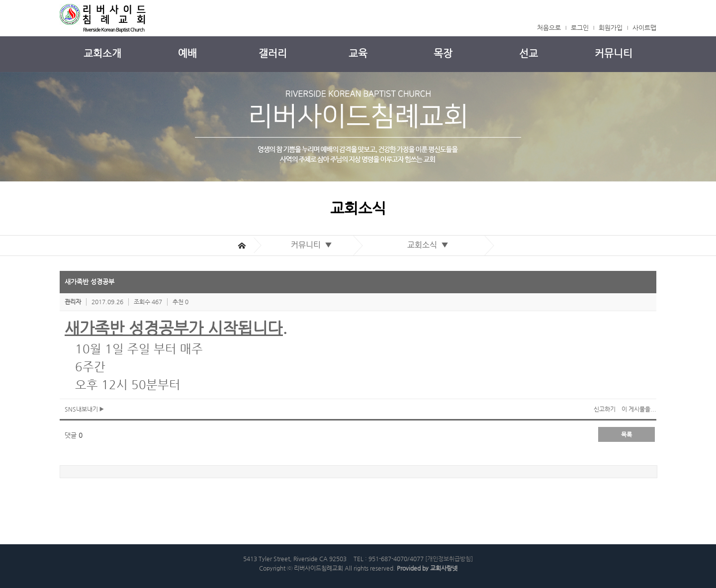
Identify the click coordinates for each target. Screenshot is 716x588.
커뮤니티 (614, 53)
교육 (358, 53)
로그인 (580, 28)
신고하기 (605, 409)
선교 (529, 53)
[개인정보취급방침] (449, 559)
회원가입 (611, 28)
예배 (187, 53)
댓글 (74, 435)
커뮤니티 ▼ (313, 245)
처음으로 (549, 28)
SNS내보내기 (84, 409)
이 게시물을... (639, 409)
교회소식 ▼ (430, 245)
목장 (443, 53)
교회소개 (102, 53)
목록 (626, 434)
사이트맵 (644, 28)
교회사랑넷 (444, 568)
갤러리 (273, 53)
